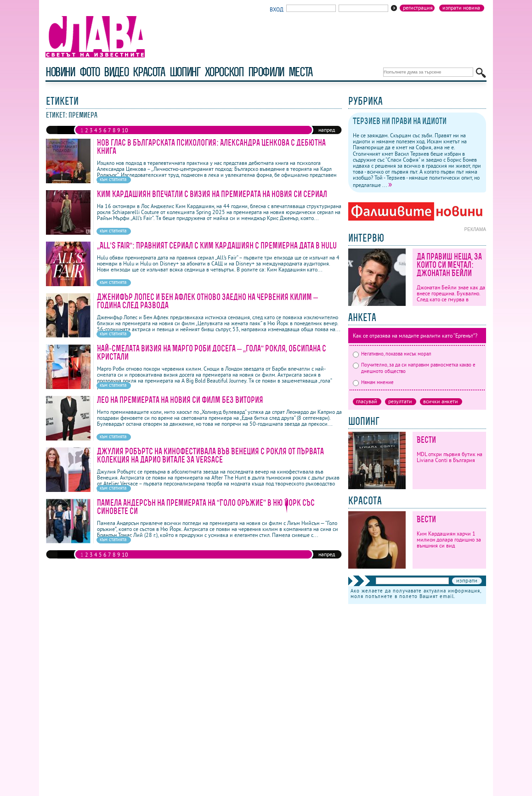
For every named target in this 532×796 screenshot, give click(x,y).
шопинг (185, 72)
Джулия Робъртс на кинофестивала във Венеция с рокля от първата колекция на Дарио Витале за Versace (210, 455)
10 (125, 130)
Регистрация (418, 8)
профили (266, 72)
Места (300, 72)
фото (90, 72)
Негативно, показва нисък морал (392, 354)
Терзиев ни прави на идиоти (400, 121)
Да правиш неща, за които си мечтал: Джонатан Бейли (449, 265)
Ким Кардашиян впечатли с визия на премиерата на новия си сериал (212, 194)
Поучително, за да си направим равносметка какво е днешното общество (414, 368)
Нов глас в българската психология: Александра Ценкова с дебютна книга (211, 147)
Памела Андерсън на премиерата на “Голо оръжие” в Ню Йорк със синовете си (206, 507)
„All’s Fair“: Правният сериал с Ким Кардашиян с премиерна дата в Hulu (217, 246)
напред (327, 130)
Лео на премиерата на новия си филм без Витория (180, 400)
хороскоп (224, 72)
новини (60, 72)
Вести (426, 440)
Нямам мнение (373, 382)
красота (149, 72)
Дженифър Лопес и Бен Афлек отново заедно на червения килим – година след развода (207, 301)
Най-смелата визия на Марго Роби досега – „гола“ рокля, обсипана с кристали (212, 353)
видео (116, 72)
